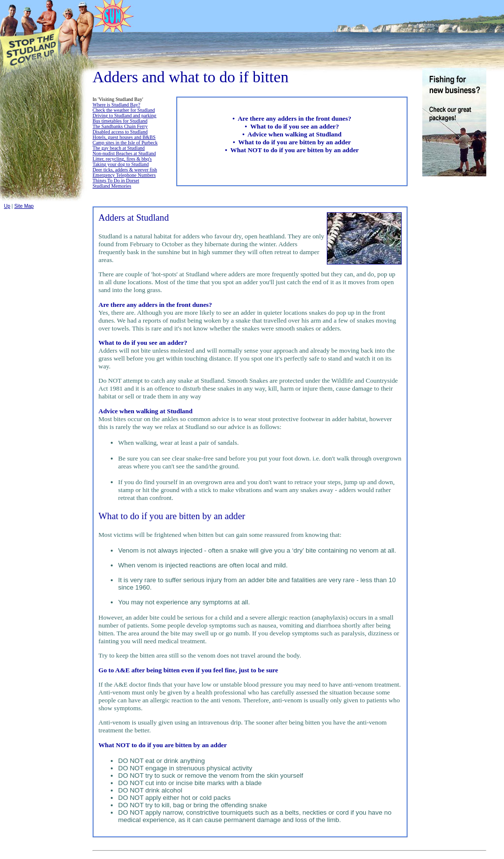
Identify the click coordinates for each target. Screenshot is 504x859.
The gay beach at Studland (119, 148)
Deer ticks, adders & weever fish (125, 170)
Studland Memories (112, 186)
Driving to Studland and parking (124, 116)
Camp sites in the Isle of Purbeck (125, 143)
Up (7, 206)
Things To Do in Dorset (116, 181)
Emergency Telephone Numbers (124, 175)
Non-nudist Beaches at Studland (124, 153)
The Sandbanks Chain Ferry (120, 126)
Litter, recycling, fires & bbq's (122, 159)
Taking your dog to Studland (121, 164)
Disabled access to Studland (120, 132)
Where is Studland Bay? (116, 105)
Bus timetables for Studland (120, 121)
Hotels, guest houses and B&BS (124, 137)
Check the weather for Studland (124, 110)
